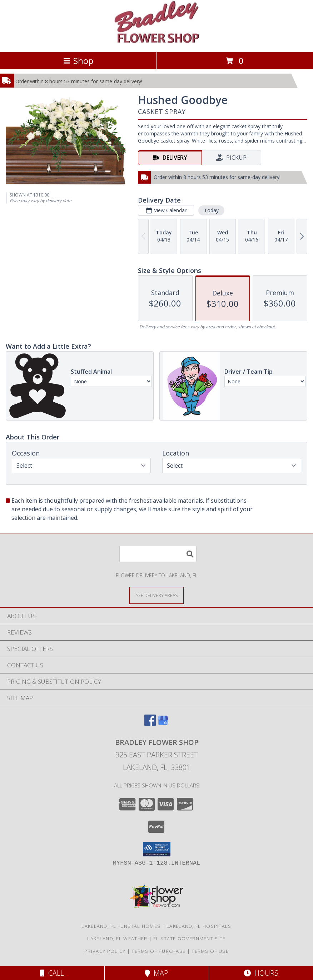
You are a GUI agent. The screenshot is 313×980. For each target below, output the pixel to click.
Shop (78, 61)
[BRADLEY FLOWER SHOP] (156, 42)
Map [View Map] (156, 973)
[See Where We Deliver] (156, 595)
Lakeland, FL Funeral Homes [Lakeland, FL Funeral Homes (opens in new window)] (121, 926)
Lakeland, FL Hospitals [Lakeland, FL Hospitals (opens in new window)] (199, 926)
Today (211, 210)
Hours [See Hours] (261, 973)
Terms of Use (210, 951)
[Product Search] (158, 554)
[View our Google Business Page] (163, 724)
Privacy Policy (105, 951)
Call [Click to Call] (52, 973)
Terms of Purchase (158, 951)
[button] (157, 849)
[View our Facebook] (150, 724)
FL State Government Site (189, 939)
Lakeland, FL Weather (117, 939)
